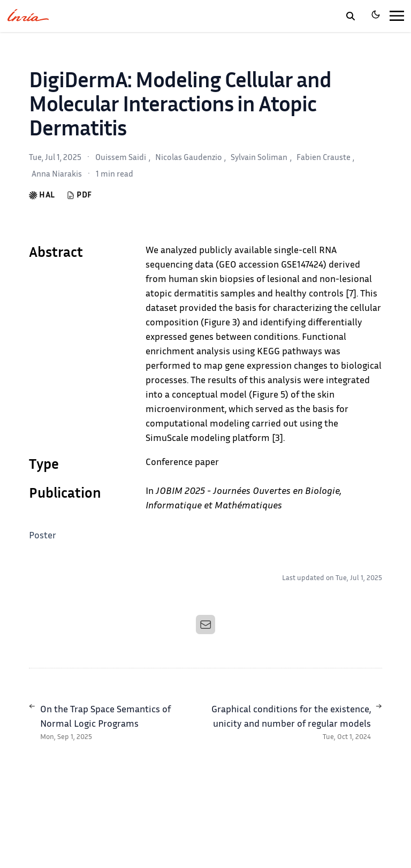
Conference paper (182, 463)
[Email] (205, 625)
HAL (42, 195)
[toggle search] (351, 16)
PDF (79, 195)
